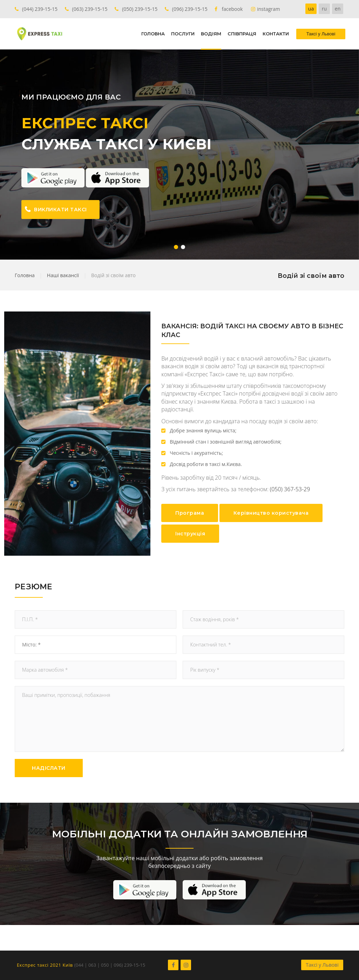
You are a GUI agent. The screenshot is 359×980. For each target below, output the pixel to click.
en (338, 9)
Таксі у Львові (322, 965)
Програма (190, 513)
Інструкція (190, 534)
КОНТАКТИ (276, 34)
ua (311, 9)
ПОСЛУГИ (183, 34)
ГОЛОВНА (153, 34)
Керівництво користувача (271, 513)
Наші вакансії (63, 275)
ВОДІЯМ (211, 34)
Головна (25, 275)
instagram (269, 9)
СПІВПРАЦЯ (242, 34)
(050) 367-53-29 (290, 489)
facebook (232, 9)
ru (324, 9)
